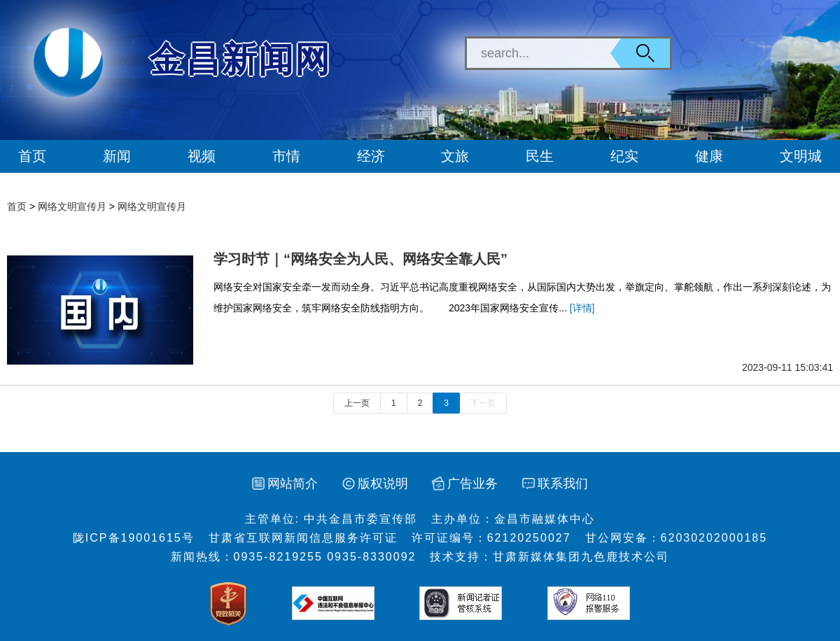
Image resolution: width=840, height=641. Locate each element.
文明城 (801, 156)
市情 (286, 156)
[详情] (582, 308)
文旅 (455, 156)
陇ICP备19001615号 (134, 538)
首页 (32, 156)
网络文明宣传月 (72, 206)
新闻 (117, 156)
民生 (540, 156)
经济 (371, 156)
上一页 (357, 403)
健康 (709, 156)
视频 (202, 156)
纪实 (624, 156)
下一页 (483, 403)
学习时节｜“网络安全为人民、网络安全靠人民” (360, 259)
